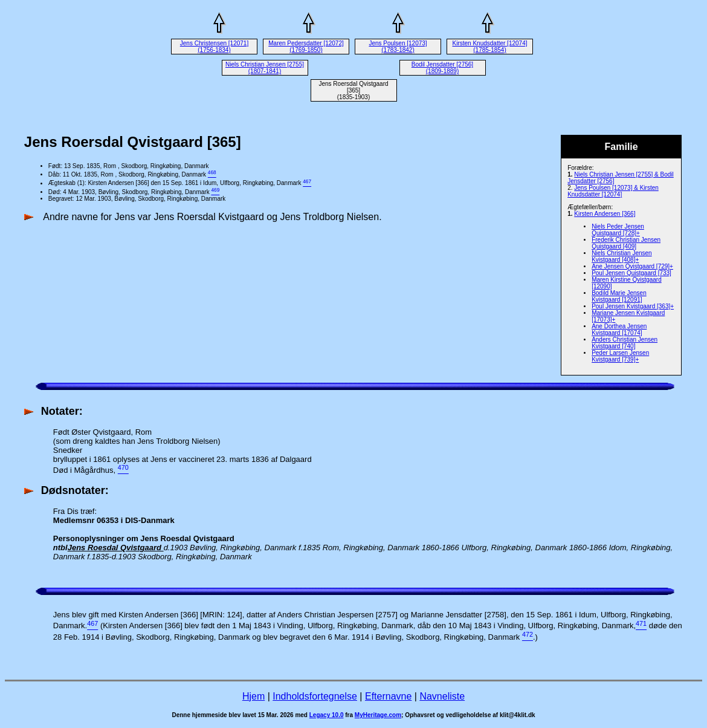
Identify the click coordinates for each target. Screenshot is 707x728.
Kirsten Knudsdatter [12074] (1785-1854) (490, 47)
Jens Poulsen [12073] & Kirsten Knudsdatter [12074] (613, 191)
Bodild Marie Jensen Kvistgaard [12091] (619, 296)
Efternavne (388, 696)
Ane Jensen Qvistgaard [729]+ (632, 266)
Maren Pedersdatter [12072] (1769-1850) (306, 47)
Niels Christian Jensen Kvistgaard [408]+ (622, 256)
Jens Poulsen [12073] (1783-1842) (398, 47)
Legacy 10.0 (327, 715)
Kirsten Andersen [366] (605, 214)
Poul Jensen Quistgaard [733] (631, 273)
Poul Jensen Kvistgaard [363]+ (633, 306)
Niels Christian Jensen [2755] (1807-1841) (265, 68)
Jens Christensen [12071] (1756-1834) (214, 47)
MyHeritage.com (378, 715)
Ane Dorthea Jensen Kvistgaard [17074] (619, 330)
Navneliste (442, 696)
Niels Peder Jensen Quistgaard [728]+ (618, 230)
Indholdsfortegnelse (315, 696)
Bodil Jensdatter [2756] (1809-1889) (442, 68)
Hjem (253, 696)
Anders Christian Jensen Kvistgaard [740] (625, 343)
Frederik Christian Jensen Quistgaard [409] (626, 243)
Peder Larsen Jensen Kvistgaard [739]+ (620, 356)
